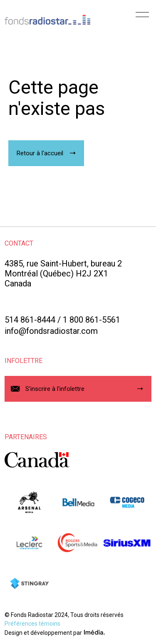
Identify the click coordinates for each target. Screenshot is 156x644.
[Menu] (142, 17)
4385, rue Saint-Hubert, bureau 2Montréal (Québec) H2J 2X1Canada (63, 274)
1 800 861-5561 (92, 320)
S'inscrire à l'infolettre (55, 389)
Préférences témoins (32, 624)
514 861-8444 (30, 320)
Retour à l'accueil (40, 153)
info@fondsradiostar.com (51, 331)
